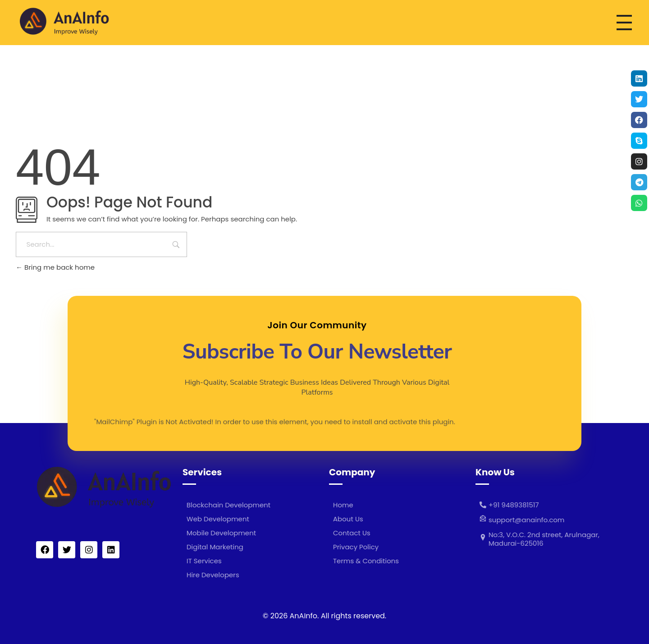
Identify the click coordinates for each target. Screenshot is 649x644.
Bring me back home (55, 267)
